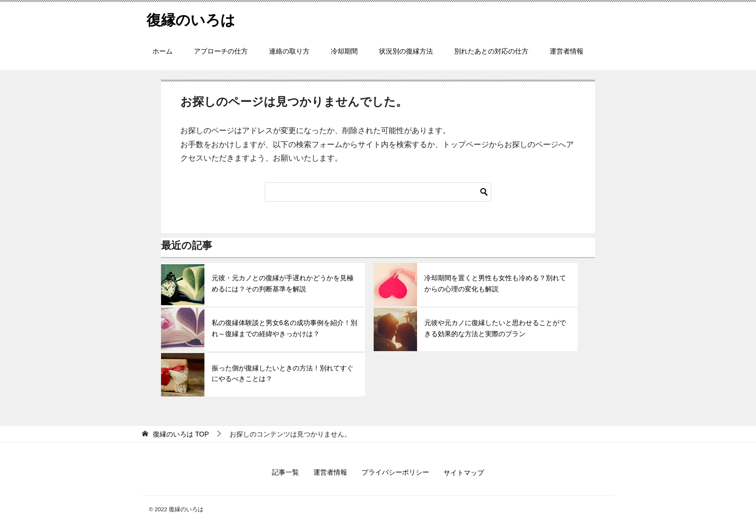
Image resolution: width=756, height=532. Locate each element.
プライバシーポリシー (395, 472)
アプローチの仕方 (221, 51)
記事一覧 (285, 472)
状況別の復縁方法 (406, 51)
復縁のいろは (191, 19)
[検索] (378, 192)
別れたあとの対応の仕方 (491, 51)
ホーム (162, 51)
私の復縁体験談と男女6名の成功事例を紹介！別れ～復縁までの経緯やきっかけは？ (284, 328)
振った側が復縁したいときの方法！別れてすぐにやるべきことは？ (283, 373)
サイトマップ (464, 473)
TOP (181, 434)
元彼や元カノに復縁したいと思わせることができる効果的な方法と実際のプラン (495, 328)
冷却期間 (344, 51)
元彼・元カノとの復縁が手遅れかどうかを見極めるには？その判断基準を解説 (283, 283)
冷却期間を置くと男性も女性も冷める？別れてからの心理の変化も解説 (495, 283)
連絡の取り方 (289, 51)
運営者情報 (567, 51)
